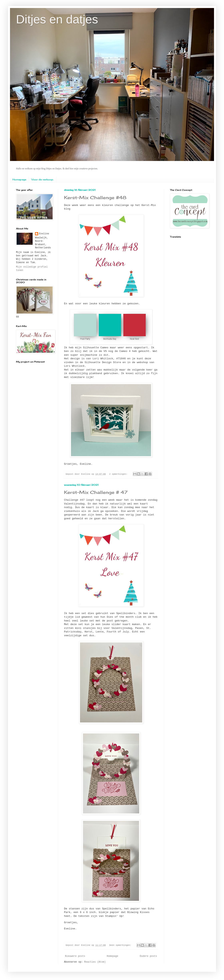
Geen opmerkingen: (121, 945)
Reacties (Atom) (95, 962)
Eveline (44, 234)
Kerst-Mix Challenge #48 (95, 197)
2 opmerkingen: (119, 474)
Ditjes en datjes (57, 19)
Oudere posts (148, 956)
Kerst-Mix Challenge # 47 (96, 492)
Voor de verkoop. (42, 179)
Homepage (19, 179)
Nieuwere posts (75, 956)
